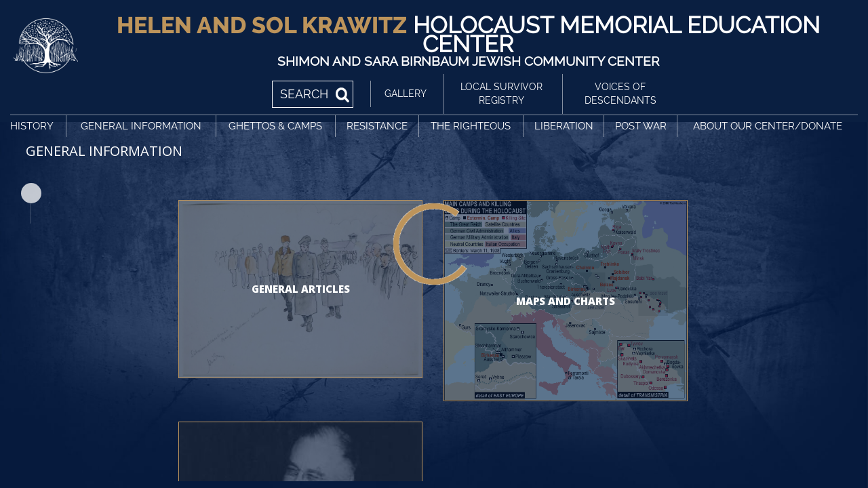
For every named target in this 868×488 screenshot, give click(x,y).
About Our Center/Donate (768, 126)
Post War (641, 126)
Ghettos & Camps (275, 126)
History (32, 126)
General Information (141, 126)
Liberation (564, 126)
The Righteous (471, 126)
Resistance (377, 126)
